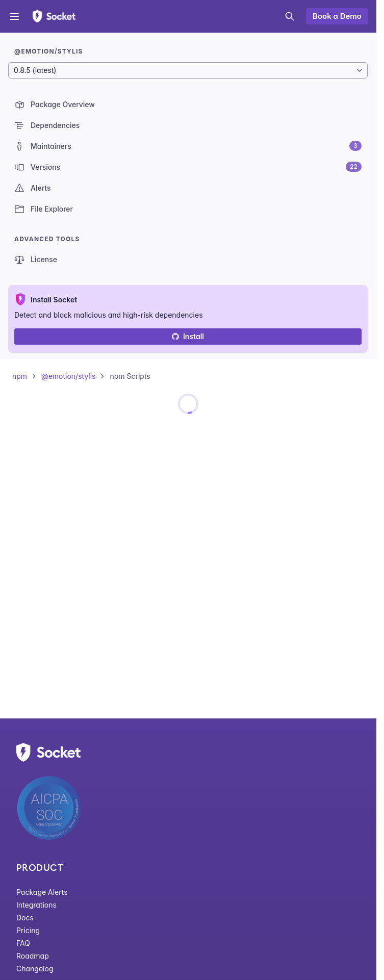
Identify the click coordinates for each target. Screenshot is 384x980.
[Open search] (290, 16)
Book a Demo (337, 16)
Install (188, 336)
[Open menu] (14, 16)
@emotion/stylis (68, 376)
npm (20, 376)
